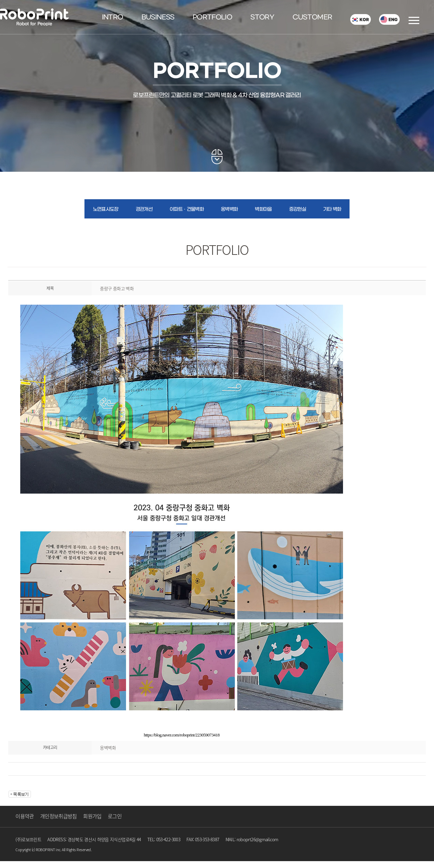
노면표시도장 (106, 209)
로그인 (115, 816)
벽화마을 (263, 209)
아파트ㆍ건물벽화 (187, 209)
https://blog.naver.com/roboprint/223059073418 (182, 735)
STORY (262, 18)
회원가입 (92, 816)
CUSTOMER (312, 18)
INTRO (113, 18)
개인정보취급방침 (59, 816)
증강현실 (298, 209)
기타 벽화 (332, 209)
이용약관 (25, 816)
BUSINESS (158, 18)
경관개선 (144, 209)
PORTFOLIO (212, 18)
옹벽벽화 (229, 209)
